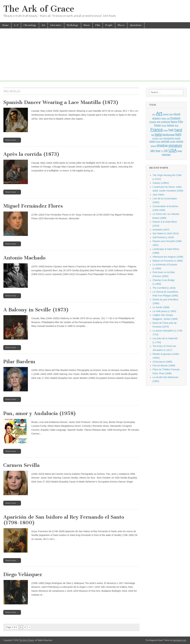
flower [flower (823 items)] (164, 126)
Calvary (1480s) (161, 183)
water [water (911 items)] (180, 151)
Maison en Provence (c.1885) (168, 261)
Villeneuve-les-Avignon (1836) (168, 257)
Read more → (12, 140)
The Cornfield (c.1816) (164, 288)
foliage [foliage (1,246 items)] (171, 125)
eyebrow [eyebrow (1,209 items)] (166, 122)
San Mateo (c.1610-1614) (166, 233)
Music (87, 25)
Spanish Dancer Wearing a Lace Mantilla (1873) (61, 102)
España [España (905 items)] (153, 122)
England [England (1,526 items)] (175, 118)
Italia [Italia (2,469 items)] (158, 134)
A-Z (16, 25)
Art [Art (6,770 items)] (159, 113)
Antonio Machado (24, 258)
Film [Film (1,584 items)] (180, 122)
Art (43, 25)
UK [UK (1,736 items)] (166, 151)
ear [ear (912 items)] (168, 118)
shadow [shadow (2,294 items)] (162, 145)
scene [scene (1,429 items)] (180, 141)
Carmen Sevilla (21, 465)
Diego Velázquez (23, 574)
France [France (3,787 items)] (157, 130)
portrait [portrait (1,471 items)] (165, 141)
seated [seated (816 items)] (153, 146)
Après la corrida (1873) (31, 154)
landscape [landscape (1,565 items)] (168, 135)
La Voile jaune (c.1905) (164, 311)
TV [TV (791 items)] (162, 151)
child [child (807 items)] (171, 114)
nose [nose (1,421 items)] (152, 141)
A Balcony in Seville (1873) (36, 310)
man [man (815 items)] (161, 138)
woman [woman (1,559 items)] (166, 154)
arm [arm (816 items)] (154, 114)
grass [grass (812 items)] (166, 130)
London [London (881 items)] (155, 138)
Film (98, 25)
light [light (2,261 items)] (178, 134)
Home (6, 25)
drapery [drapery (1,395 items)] (157, 118)
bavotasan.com (180, 640)
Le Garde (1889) (161, 307)
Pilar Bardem (19, 362)
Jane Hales (158, 195)
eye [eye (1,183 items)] (159, 122)
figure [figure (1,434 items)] (174, 122)
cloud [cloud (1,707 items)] (177, 114)
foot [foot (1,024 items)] (177, 125)
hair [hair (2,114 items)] (171, 130)
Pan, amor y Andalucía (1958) (40, 413)
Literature (56, 25)
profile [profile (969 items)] (173, 142)
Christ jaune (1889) (162, 362)
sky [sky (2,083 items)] (153, 151)
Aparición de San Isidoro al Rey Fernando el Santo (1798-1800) (64, 520)
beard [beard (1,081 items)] (166, 114)
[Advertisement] (95, 58)
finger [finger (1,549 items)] (157, 125)
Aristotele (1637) (161, 230)
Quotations (136, 25)
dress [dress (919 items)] (164, 118)
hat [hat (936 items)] (153, 135)
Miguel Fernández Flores (33, 206)
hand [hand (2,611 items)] (178, 130)
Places (121, 25)
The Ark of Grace (39, 9)
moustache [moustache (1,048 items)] (169, 138)
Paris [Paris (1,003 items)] (158, 142)
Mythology (73, 25)
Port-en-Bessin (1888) (164, 366)
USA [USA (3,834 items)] (173, 150)
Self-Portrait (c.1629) (163, 237)
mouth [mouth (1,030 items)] (177, 138)
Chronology (30, 25)
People (109, 25)
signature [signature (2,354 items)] (175, 145)
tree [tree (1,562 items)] (158, 151)
